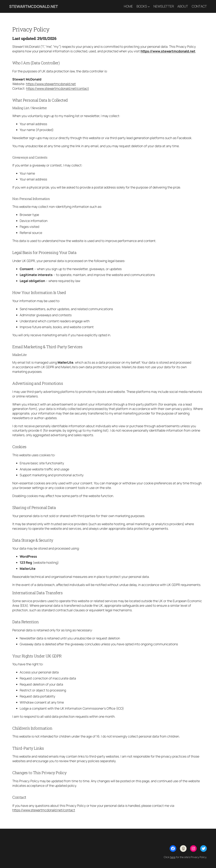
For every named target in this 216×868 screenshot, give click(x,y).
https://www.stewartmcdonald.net (168, 51)
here (173, 857)
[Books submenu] (149, 6)
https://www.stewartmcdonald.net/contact (57, 88)
